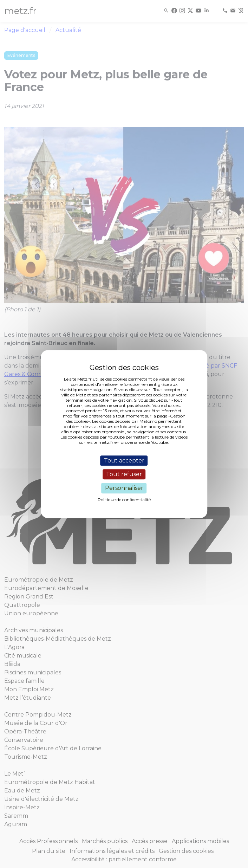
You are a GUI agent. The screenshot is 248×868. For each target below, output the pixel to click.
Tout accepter (124, 461)
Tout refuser (124, 474)
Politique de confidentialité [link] (124, 500)
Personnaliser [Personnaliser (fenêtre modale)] (124, 488)
